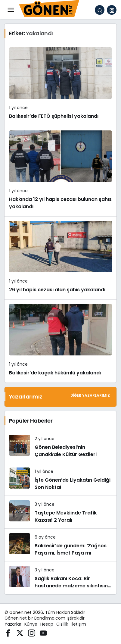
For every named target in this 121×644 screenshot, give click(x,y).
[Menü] (11, 10)
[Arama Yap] (100, 10)
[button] (112, 10)
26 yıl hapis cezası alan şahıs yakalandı (57, 290)
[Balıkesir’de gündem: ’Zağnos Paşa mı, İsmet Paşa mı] (60, 545)
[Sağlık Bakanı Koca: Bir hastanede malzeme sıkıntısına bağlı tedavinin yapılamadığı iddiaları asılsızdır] (60, 578)
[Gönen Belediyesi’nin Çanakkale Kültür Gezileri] (60, 446)
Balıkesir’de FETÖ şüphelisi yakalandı (54, 116)
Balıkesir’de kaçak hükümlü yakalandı (55, 373)
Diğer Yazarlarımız (90, 395)
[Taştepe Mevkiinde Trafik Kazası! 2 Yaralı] (60, 512)
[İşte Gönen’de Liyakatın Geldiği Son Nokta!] (60, 479)
